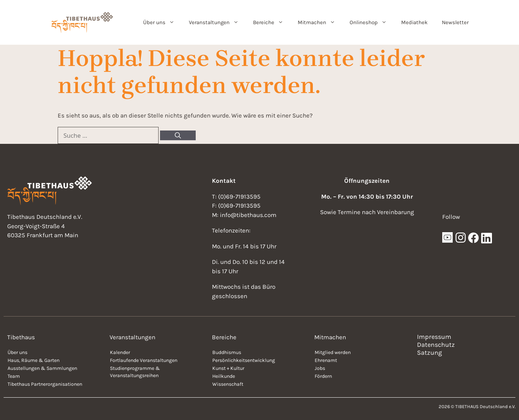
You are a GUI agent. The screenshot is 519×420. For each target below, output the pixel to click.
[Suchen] (178, 136)
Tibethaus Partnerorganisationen (45, 384)
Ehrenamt (326, 360)
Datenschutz (436, 345)
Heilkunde (224, 376)
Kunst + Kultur (228, 368)
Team (14, 376)
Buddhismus (227, 352)
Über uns (162, 22)
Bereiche (272, 22)
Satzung (429, 353)
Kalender (120, 352)
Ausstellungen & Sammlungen (42, 368)
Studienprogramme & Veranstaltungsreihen (135, 372)
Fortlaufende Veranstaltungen (144, 360)
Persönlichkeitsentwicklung (244, 360)
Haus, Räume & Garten (34, 360)
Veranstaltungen (217, 22)
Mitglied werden (333, 352)
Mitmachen (320, 22)
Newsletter (455, 22)
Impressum (434, 337)
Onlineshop (372, 22)
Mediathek (414, 22)
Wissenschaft (228, 384)
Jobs (320, 368)
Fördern (323, 376)
